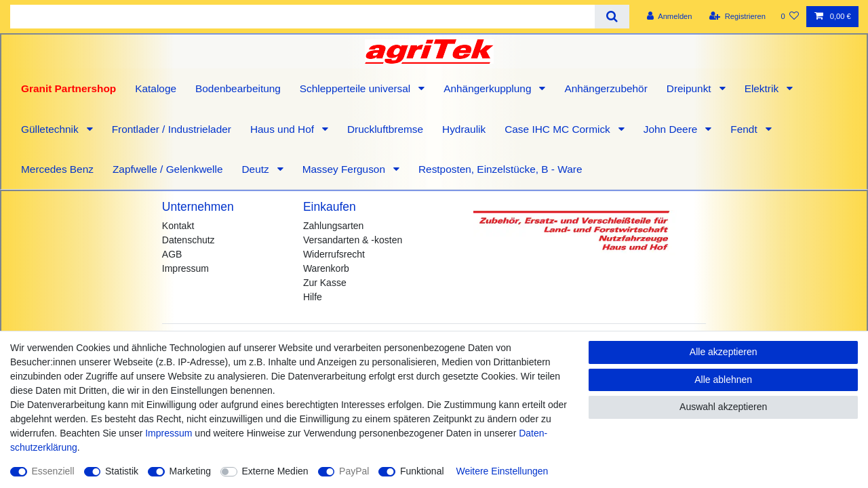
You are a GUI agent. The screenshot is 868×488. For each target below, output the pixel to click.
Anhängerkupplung (489, 88)
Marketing (190, 471)
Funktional (422, 471)
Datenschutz (189, 240)
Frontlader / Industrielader (172, 129)
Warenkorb (326, 268)
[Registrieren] (737, 17)
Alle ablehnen (723, 380)
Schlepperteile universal (357, 88)
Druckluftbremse (385, 129)
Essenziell (53, 471)
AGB (172, 254)
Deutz (256, 169)
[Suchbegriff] (302, 17)
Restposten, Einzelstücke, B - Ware (500, 169)
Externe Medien (275, 471)
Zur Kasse (325, 283)
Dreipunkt (690, 88)
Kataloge (156, 88)
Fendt (745, 129)
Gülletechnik (51, 129)
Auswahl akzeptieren (723, 407)
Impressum (185, 268)
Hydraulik (464, 129)
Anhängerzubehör (606, 88)
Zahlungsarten (334, 226)
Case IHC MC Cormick (559, 129)
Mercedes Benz (57, 169)
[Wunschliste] (790, 17)
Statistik (122, 471)
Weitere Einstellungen (502, 471)
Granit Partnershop (68, 88)
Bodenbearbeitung (238, 88)
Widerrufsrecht (334, 254)
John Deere (672, 129)
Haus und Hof (283, 129)
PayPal (354, 471)
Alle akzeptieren (724, 352)
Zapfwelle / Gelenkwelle (168, 169)
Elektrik (763, 88)
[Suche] (612, 17)
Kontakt (178, 226)
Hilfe (313, 297)
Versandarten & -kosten (353, 240)
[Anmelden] (670, 17)
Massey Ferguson (346, 169)
